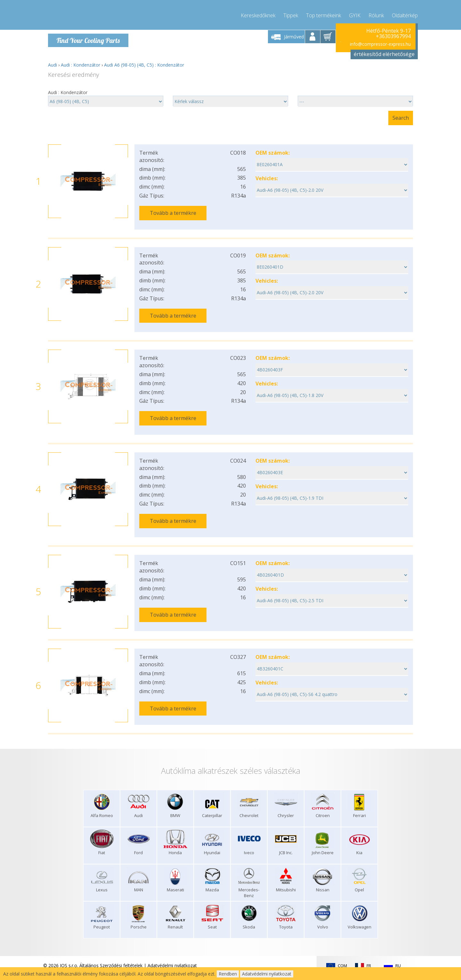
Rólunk (376, 13)
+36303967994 (393, 34)
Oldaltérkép (405, 13)
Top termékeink (324, 13)
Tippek (291, 13)
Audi (53, 62)
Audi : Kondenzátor (81, 62)
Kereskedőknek (258, 13)
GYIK (355, 13)
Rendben (228, 974)
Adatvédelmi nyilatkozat (172, 940)
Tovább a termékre (173, 210)
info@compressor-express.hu (380, 41)
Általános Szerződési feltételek (111, 940)
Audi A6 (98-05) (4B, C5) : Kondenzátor (144, 62)
